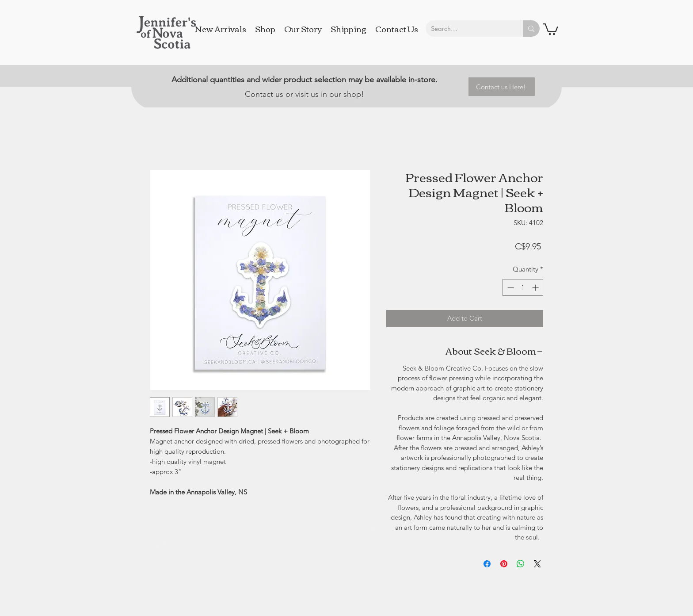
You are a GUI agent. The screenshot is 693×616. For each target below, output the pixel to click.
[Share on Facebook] (487, 564)
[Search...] (468, 29)
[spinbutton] (523, 288)
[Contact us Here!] (502, 87)
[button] (550, 29)
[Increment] (536, 288)
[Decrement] (510, 288)
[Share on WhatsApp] (521, 564)
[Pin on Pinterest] (504, 564)
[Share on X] (537, 564)
